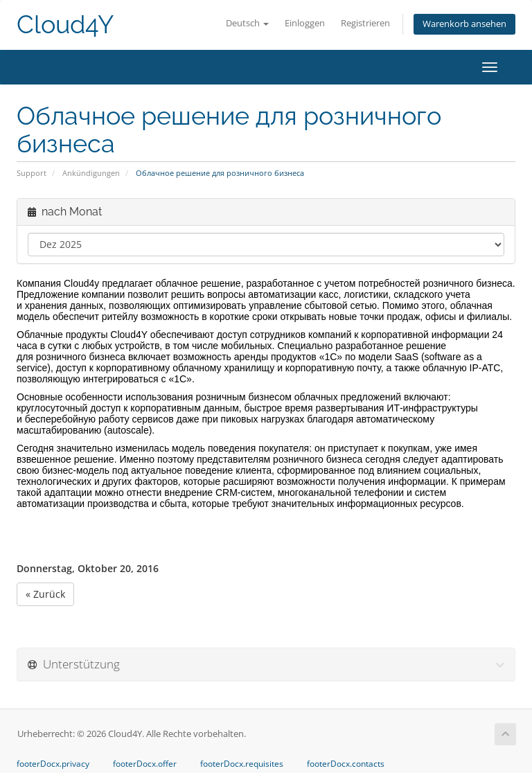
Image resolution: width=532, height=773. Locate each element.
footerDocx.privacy (53, 764)
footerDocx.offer (145, 764)
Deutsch (247, 23)
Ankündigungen (91, 173)
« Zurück (45, 594)
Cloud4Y (65, 25)
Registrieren (365, 23)
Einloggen (305, 23)
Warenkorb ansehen (464, 24)
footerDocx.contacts (346, 764)
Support (32, 173)
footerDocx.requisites (242, 764)
